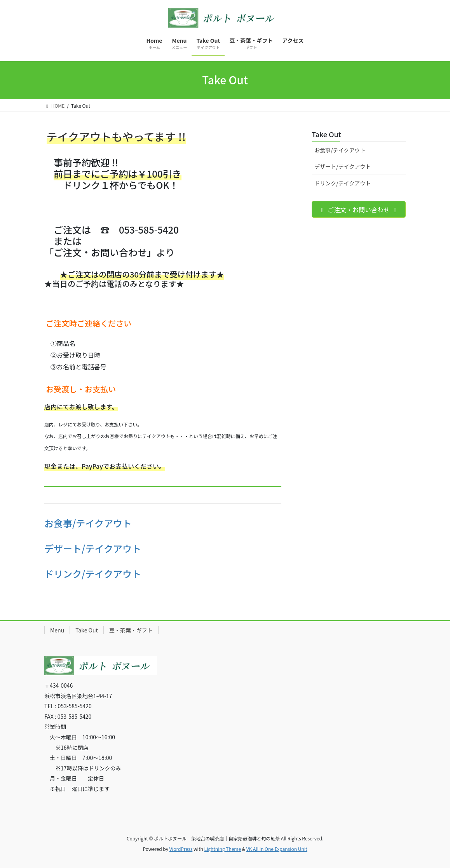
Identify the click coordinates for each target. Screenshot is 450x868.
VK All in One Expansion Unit (277, 849)
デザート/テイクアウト (93, 548)
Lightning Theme (222, 849)
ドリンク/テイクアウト (93, 574)
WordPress (181, 849)
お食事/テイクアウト (88, 523)
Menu (57, 630)
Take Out (326, 134)
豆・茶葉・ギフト (131, 630)
